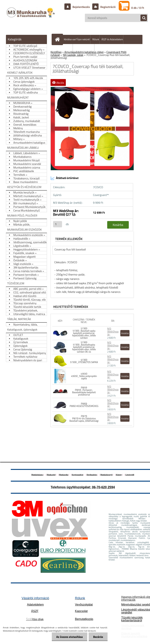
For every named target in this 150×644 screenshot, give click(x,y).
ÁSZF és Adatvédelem (112, 39)
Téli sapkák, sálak (73, 55)
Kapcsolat (81, 611)
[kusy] (58, 224)
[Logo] (31, 16)
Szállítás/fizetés (65, 49)
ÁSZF (35, 611)
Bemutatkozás (84, 619)
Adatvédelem (35, 605)
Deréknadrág (92, 475)
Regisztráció (108, 7)
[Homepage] (58, 39)
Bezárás (98, 637)
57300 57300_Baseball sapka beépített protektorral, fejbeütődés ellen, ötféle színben (84, 333)
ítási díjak (35, 619)
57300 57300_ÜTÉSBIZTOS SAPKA (84, 361)
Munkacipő (51, 475)
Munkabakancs (37, 475)
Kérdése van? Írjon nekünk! (77, 39)
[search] (142, 18)
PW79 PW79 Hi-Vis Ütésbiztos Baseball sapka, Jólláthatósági (84, 418)
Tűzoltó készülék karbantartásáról (132, 619)
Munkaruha (64, 475)
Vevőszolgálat (84, 605)
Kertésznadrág (77, 475)
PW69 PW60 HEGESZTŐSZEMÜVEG (84, 405)
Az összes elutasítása (70, 637)
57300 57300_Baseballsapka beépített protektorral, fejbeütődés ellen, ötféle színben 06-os (84, 347)
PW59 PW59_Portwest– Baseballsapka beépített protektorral (84, 391)
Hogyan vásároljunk (85, 49)
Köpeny (119, 475)
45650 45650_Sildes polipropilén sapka (84, 376)
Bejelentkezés (81, 7)
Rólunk (96, 39)
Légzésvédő (130, 475)
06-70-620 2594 (103, 487)
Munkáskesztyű (106, 475)
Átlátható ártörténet (65, 178)
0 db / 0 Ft (138, 8)
